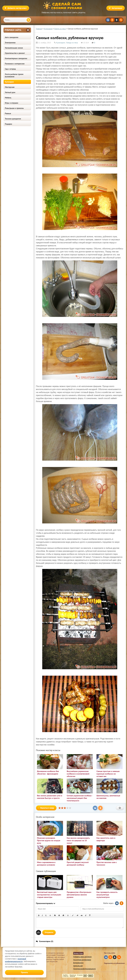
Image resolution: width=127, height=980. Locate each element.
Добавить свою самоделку (82, 957)
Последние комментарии (82, 960)
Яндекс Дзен (78, 953)
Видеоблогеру (78, 963)
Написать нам (78, 966)
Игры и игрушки (11, 103)
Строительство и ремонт (15, 53)
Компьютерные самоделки (16, 58)
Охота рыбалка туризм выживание (14, 75)
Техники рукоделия (13, 119)
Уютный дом (10, 92)
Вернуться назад (46, 808)
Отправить (49, 932)
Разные (8, 113)
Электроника (10, 43)
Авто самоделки (12, 37)
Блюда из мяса (72, 43)
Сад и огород (10, 69)
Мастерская (10, 87)
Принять (24, 972)
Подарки (8, 124)
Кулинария (9, 82)
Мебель (8, 98)
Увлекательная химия (14, 48)
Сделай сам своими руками (63, 6)
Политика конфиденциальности (84, 969)
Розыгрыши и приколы (14, 108)
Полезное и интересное (15, 64)
